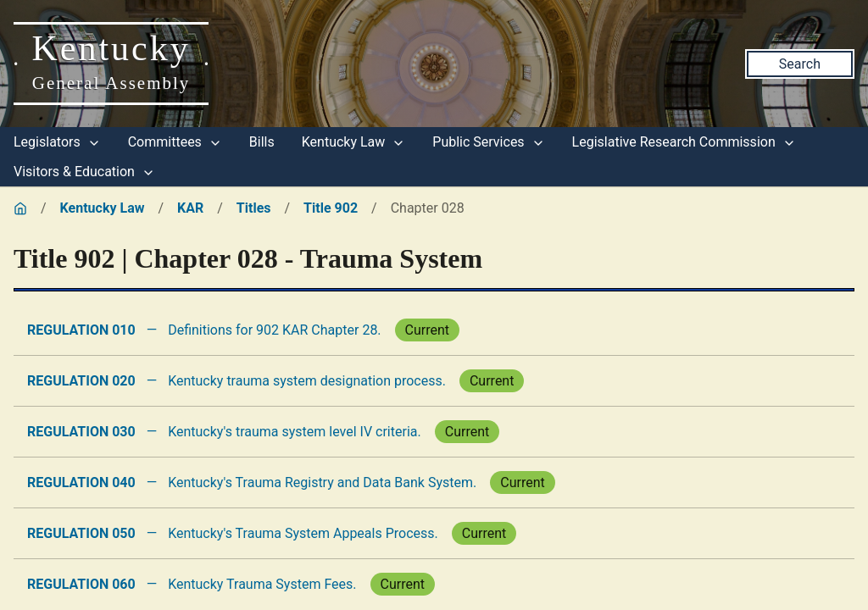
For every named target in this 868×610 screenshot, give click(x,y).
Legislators (57, 142)
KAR (190, 208)
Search (800, 64)
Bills (262, 142)
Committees (175, 142)
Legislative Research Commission (684, 142)
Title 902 (331, 208)
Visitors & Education (84, 172)
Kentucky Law (354, 142)
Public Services (488, 142)
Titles (254, 208)
